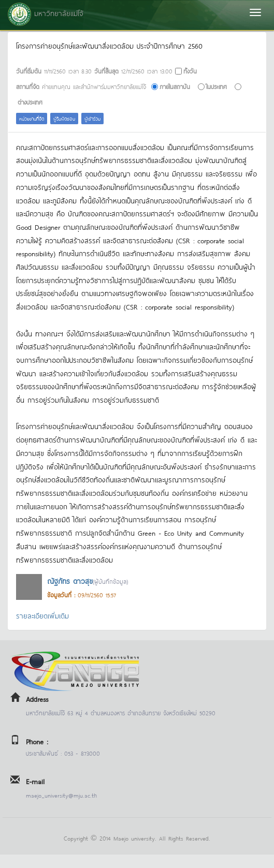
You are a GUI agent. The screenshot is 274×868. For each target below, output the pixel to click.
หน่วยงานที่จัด (32, 118)
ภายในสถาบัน (175, 86)
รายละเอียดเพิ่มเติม (42, 615)
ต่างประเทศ (30, 102)
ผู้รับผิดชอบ (64, 118)
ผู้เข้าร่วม (92, 118)
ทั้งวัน (190, 71)
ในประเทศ (217, 86)
